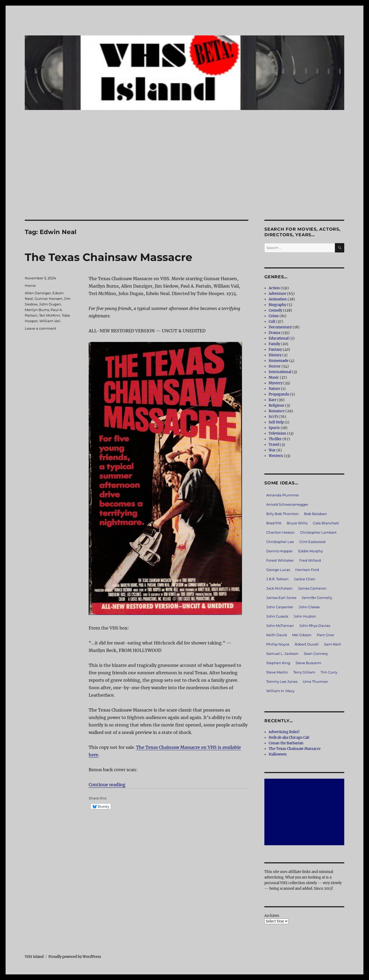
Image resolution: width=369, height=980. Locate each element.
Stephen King (278, 663)
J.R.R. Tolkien (277, 579)
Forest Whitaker (280, 560)
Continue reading (107, 785)
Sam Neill (333, 644)
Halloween (278, 754)
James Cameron (312, 588)
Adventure (277, 294)
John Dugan (50, 304)
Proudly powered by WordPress (75, 957)
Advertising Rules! (284, 732)
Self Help (276, 422)
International (280, 372)
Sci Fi (273, 417)
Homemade (278, 361)
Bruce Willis (297, 523)
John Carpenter (280, 607)
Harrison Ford (307, 570)
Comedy (275, 310)
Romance (277, 411)
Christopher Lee (280, 542)
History (275, 355)
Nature (274, 389)
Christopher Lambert (318, 532)
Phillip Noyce (278, 644)
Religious (276, 405)
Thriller (275, 439)
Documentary (280, 327)
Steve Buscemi (308, 663)
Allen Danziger (38, 293)
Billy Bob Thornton (282, 514)
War (272, 450)
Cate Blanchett (326, 523)
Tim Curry (329, 672)
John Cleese (309, 607)
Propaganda (279, 394)
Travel (274, 445)
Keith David (276, 635)
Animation (278, 299)
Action (274, 288)
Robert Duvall (307, 644)
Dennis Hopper (280, 551)
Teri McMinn (50, 315)
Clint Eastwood (312, 542)
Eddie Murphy (311, 551)
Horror (30, 285)
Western (276, 456)
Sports (274, 428)
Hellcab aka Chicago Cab (289, 738)
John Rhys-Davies (315, 626)
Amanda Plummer (283, 495)
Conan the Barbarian (286, 743)
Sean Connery (316, 654)
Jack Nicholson (279, 588)
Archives (272, 916)
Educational (279, 338)
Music (274, 377)
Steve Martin (277, 672)
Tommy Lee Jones (282, 681)
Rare (272, 400)
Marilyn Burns (37, 310)
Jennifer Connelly (317, 598)
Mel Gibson (302, 635)
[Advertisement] (184, 180)
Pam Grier (326, 635)
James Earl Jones (281, 598)
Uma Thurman (315, 681)
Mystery (276, 383)
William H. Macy (280, 691)
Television (277, 433)
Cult (272, 322)
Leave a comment (40, 328)
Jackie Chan (305, 579)
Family (274, 344)
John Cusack (277, 616)
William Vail (50, 321)
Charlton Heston (280, 532)
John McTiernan (280, 626)
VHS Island (34, 957)
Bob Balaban (315, 514)
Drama (274, 333)
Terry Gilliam (304, 672)
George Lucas (278, 570)
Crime (274, 316)
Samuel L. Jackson (282, 654)
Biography (277, 305)
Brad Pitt (274, 523)
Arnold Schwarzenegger (287, 504)
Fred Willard (310, 560)
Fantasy (275, 350)
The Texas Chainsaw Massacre (108, 257)
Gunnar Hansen (48, 299)
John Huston (305, 616)
